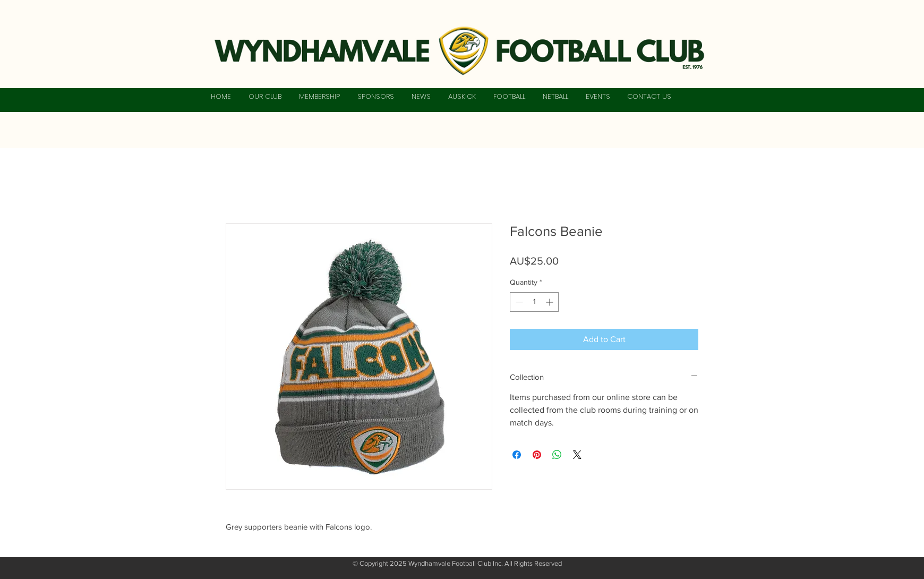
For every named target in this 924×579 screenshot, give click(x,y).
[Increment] (550, 302)
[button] (265, 97)
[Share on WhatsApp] (557, 455)
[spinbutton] (534, 302)
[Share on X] (577, 455)
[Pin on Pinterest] (537, 455)
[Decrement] (518, 302)
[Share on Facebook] (517, 455)
